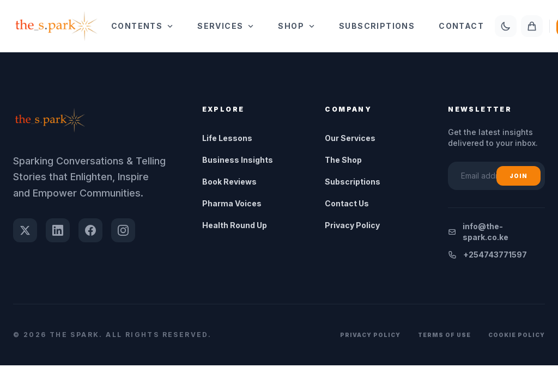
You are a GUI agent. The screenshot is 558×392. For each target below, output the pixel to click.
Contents (142, 26)
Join (518, 176)
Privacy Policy (352, 225)
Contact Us (347, 203)
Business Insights (238, 160)
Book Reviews (229, 182)
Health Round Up (235, 225)
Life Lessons (227, 138)
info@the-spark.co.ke (478, 232)
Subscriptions (377, 26)
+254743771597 (487, 255)
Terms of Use (444, 335)
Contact (461, 26)
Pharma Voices (232, 203)
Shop (296, 26)
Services (226, 26)
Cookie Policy (517, 335)
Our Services (350, 138)
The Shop (343, 160)
